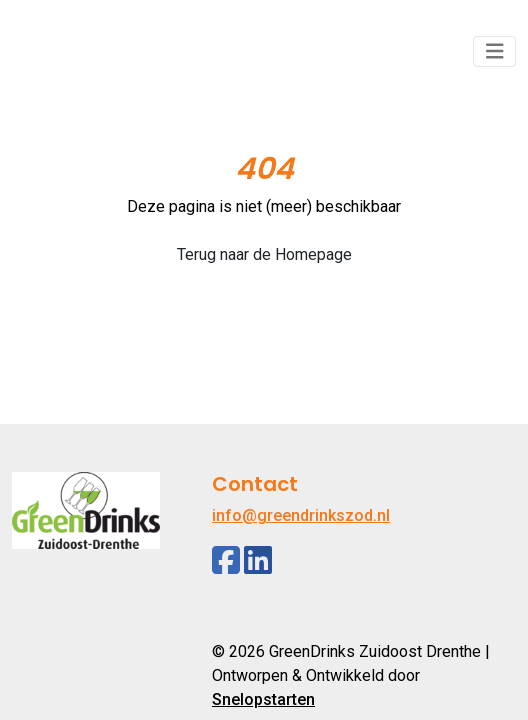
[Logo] (86, 51)
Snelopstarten (263, 699)
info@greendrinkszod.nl (301, 515)
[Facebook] (226, 560)
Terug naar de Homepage (264, 254)
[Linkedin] (258, 560)
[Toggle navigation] (495, 51)
